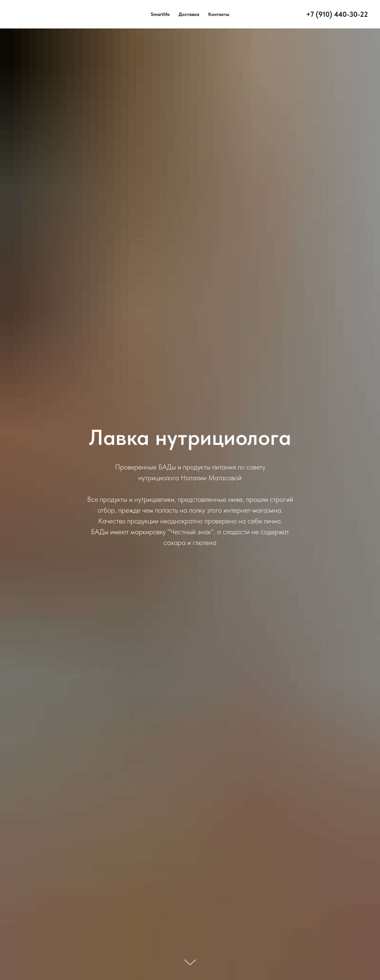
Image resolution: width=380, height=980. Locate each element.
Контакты (219, 14)
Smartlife (160, 14)
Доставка (189, 14)
